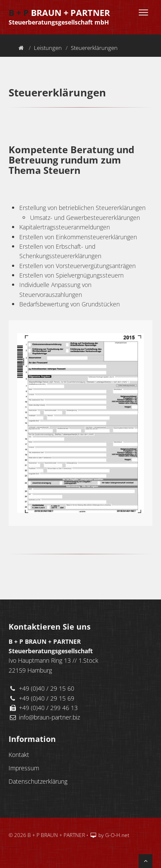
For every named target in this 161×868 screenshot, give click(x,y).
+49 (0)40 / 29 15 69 (47, 698)
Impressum (24, 768)
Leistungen (48, 48)
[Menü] (143, 12)
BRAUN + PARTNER (59, 11)
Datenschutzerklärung (38, 781)
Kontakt (19, 755)
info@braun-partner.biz (49, 717)
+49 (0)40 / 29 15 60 (47, 688)
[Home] (21, 48)
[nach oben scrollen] (146, 861)
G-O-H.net (117, 835)
